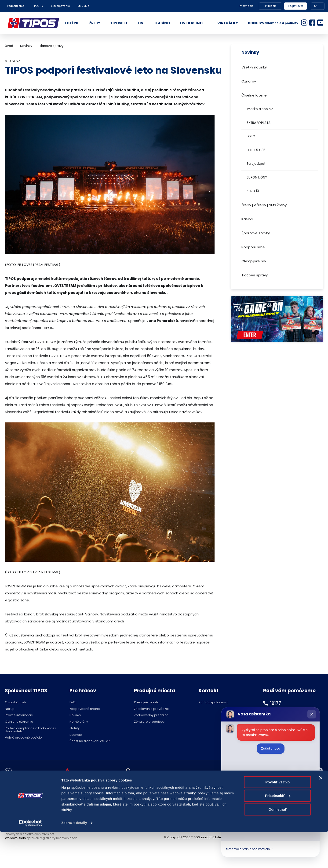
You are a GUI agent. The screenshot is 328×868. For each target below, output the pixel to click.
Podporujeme (16, 6)
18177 (276, 703)
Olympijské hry (254, 261)
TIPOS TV (38, 6)
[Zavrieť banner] (321, 814)
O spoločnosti (15, 702)
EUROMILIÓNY (257, 177)
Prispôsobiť (278, 832)
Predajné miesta (147, 702)
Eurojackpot (256, 164)
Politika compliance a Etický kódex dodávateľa (30, 730)
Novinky (26, 46)
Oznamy (249, 81)
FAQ (73, 702)
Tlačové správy (255, 275)
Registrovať (296, 6)
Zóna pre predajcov (149, 722)
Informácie (246, 6)
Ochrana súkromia (19, 722)
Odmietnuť (278, 845)
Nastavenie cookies (152, 772)
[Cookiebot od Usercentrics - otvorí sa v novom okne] (30, 859)
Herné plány (79, 722)
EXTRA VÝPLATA (259, 123)
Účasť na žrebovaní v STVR (90, 741)
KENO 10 (253, 191)
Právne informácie (19, 715)
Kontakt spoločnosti (213, 702)
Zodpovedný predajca (151, 715)
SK (316, 6)
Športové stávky (256, 233)
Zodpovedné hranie (85, 709)
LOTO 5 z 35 (256, 150)
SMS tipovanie (60, 6)
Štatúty (75, 728)
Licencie (76, 735)
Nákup (10, 709)
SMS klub (83, 6)
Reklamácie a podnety (280, 23)
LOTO (251, 136)
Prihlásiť (270, 6)
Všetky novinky (254, 67)
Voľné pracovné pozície (23, 738)
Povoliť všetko (277, 818)
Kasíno (247, 219)
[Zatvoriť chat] (312, 714)
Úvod (9, 46)
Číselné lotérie (254, 95)
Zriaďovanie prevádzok (152, 709)
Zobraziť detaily (75, 859)
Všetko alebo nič (260, 109)
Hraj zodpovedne (29, 772)
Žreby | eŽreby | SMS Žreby (264, 205)
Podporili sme (253, 247)
